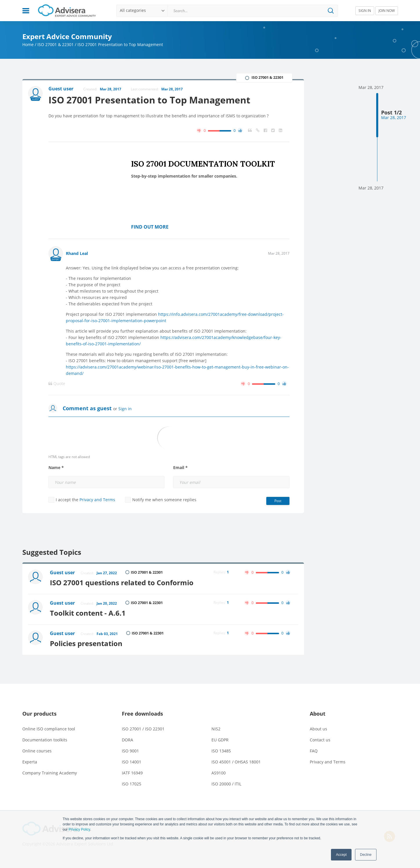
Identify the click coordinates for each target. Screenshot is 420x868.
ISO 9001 (130, 751)
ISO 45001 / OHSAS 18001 (236, 762)
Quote (57, 384)
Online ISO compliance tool (49, 729)
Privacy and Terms (97, 500)
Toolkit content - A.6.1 (88, 613)
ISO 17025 (132, 784)
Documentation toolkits (45, 740)
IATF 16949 (132, 773)
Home (28, 44)
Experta (30, 762)
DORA (127, 740)
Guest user (62, 572)
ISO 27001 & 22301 (56, 44)
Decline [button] (366, 855)
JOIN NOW (387, 11)
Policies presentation (86, 643)
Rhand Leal (77, 253)
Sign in (125, 409)
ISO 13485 (221, 751)
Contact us (320, 740)
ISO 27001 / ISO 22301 (143, 729)
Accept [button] (341, 855)
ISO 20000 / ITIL (226, 784)
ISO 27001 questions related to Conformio (122, 582)
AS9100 (219, 773)
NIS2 (216, 729)
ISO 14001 (132, 762)
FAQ (314, 751)
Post (278, 501)
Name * (56, 468)
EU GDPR (220, 740)
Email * (180, 468)
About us (318, 729)
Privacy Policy (79, 829)
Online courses (37, 751)
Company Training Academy (50, 773)
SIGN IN (365, 11)
